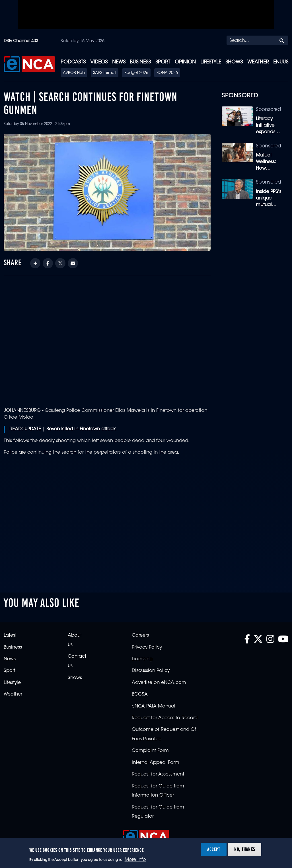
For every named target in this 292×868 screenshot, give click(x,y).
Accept (214, 849)
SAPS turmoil (105, 73)
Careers (140, 635)
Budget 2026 (136, 73)
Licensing (142, 659)
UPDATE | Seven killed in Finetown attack (70, 429)
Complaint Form (150, 751)
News (119, 62)
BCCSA (140, 694)
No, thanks (245, 849)
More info (135, 860)
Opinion (185, 62)
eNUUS (281, 62)
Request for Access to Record (165, 718)
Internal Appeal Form (156, 763)
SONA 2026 (167, 73)
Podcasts (73, 62)
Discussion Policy (151, 671)
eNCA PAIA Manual (154, 706)
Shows (234, 62)
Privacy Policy (147, 647)
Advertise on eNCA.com (159, 683)
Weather (258, 62)
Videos (99, 62)
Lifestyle (211, 62)
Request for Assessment (158, 774)
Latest (10, 635)
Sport (163, 62)
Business (140, 62)
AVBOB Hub (74, 73)
